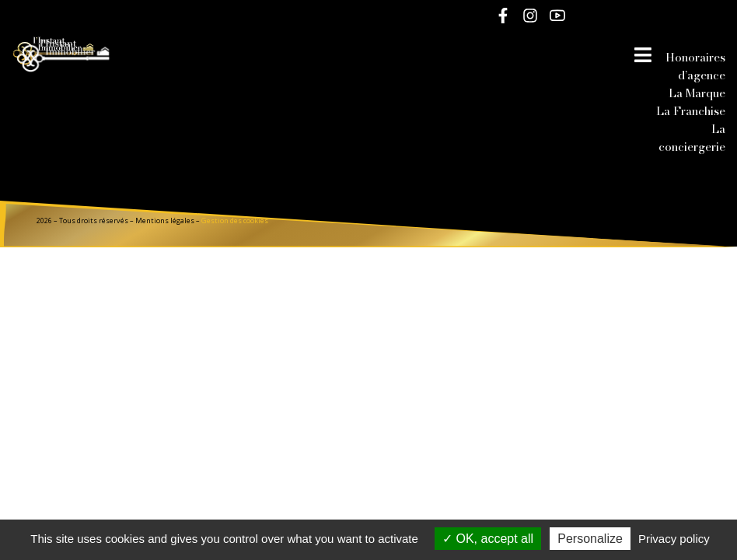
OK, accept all (488, 539)
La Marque (697, 93)
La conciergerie (692, 138)
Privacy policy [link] (674, 539)
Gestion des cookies (235, 220)
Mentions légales (165, 220)
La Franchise (691, 111)
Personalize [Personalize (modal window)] (590, 539)
